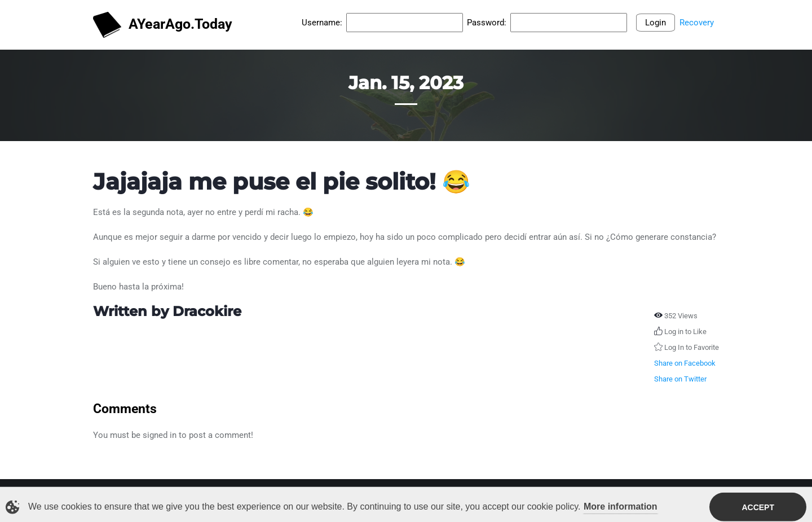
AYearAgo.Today (163, 25)
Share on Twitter (680, 379)
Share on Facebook (685, 363)
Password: (487, 23)
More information (621, 508)
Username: (322, 23)
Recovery (697, 23)
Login (656, 23)
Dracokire (207, 311)
